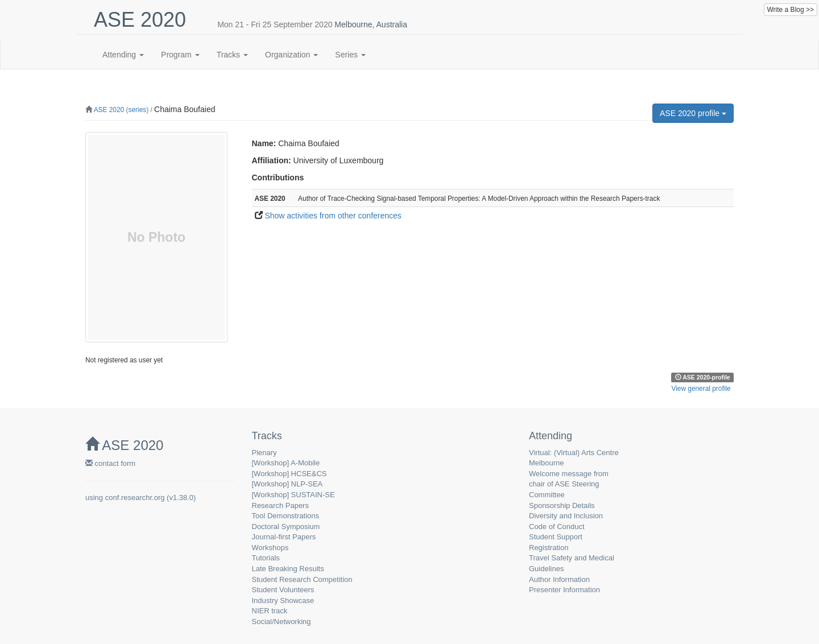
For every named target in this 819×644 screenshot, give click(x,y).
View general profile (701, 389)
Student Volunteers (283, 590)
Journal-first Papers (284, 537)
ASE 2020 (109, 110)
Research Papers (280, 505)
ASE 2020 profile (693, 113)
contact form (110, 463)
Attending (123, 55)
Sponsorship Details (562, 505)
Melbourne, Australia (371, 24)
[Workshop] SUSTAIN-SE (293, 495)
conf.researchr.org (135, 498)
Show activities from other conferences (333, 216)
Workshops (270, 548)
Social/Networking (282, 622)
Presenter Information (564, 590)
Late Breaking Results (288, 569)
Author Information (559, 579)
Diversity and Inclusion (566, 516)
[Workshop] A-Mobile (286, 463)
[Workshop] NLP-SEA (288, 484)
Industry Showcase (283, 600)
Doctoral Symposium (286, 527)
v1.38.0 (181, 498)
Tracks (232, 55)
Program (180, 55)
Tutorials (266, 558)
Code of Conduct (557, 527)
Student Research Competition (302, 579)
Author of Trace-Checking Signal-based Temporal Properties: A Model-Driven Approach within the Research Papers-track (479, 199)
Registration (549, 548)
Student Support (556, 537)
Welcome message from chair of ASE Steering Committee (569, 484)
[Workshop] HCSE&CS (289, 474)
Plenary (264, 453)
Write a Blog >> (791, 10)
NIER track (270, 611)
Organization (291, 55)
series (137, 110)
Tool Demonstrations (286, 516)
